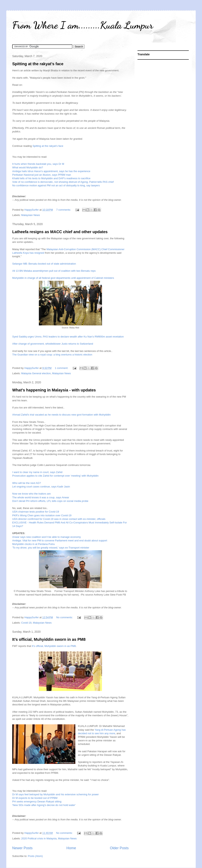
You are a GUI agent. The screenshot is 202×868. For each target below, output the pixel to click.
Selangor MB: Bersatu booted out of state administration (44, 264)
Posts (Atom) (35, 856)
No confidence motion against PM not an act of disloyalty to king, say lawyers (56, 185)
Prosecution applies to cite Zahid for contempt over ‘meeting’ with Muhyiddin (55, 476)
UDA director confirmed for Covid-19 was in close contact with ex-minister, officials (59, 519)
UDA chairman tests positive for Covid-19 (36, 512)
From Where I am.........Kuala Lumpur (83, 25)
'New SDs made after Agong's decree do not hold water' (44, 805)
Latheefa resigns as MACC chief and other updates (60, 232)
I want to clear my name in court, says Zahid (37, 472)
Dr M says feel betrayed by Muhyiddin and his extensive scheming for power (56, 794)
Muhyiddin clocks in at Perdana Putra (33, 544)
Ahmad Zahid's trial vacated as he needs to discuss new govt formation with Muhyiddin (61, 415)
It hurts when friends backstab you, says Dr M (38, 164)
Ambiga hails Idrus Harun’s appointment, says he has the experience (51, 171)
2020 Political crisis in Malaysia (39, 838)
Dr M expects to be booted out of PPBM (35, 798)
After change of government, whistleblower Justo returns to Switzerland (53, 344)
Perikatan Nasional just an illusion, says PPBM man (42, 175)
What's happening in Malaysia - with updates (54, 390)
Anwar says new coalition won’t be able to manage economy (47, 537)
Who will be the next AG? (27, 483)
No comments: (65, 617)
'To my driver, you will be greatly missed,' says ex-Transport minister (51, 548)
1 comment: (62, 368)
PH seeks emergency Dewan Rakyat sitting (37, 802)
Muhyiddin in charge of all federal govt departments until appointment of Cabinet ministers (63, 278)
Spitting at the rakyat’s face (38, 64)
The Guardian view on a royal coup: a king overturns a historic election (52, 355)
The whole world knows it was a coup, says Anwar (41, 497)
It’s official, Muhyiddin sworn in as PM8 (49, 639)
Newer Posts (22, 848)
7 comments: (64, 210)
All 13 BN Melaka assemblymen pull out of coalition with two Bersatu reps (54, 271)
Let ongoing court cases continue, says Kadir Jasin (41, 487)
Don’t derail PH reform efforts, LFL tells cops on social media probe (50, 501)
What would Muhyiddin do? (28, 167)
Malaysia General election (36, 373)
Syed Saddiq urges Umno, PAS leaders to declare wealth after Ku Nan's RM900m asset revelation (68, 337)
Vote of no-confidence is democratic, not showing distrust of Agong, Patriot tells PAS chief (63, 182)
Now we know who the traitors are (31, 494)
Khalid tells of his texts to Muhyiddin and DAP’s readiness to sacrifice (51, 178)
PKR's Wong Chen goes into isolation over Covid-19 (42, 515)
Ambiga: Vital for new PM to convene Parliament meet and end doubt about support (60, 540)
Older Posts (119, 848)
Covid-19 (26, 623)
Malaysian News (31, 215)
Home (71, 848)
